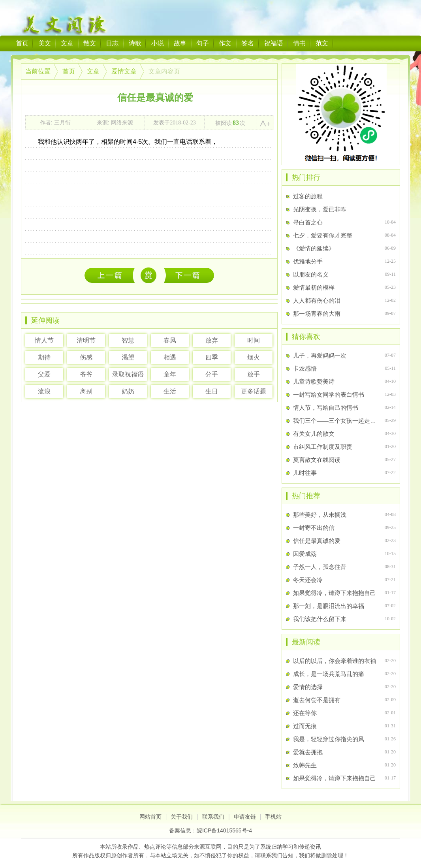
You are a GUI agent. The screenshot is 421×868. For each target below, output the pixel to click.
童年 (170, 374)
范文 (322, 43)
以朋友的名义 (311, 274)
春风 (170, 340)
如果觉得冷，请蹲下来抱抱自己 (335, 593)
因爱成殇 (305, 554)
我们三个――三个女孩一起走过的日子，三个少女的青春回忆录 (335, 421)
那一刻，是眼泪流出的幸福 (329, 606)
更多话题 (254, 391)
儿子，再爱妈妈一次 (320, 355)
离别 (86, 391)
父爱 (44, 374)
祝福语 (274, 43)
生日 (212, 391)
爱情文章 (124, 71)
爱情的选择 (308, 687)
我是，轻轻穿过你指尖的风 (329, 739)
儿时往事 (305, 473)
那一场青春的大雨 (317, 313)
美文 (45, 43)
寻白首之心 (308, 222)
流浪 (44, 391)
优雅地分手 (308, 261)
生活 (170, 391)
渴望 (128, 357)
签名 (248, 43)
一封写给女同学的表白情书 (329, 394)
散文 (90, 43)
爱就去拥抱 (308, 752)
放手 (254, 374)
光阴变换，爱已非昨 (320, 209)
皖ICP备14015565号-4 (224, 830)
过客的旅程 (308, 196)
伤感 (86, 357)
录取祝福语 (128, 374)
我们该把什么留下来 (320, 619)
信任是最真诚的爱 (317, 541)
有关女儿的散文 (314, 434)
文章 (67, 43)
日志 (112, 43)
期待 (44, 357)
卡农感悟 (305, 368)
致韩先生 (305, 765)
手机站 (273, 817)
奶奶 (128, 391)
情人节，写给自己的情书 (326, 408)
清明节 (86, 340)
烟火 (254, 357)
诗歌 (135, 43)
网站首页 (150, 817)
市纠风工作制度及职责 (323, 447)
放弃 (212, 340)
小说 (158, 43)
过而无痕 (305, 726)
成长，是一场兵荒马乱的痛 (329, 674)
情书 (299, 43)
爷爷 (86, 374)
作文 (225, 43)
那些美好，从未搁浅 (320, 515)
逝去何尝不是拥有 (317, 700)
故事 (180, 43)
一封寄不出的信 (314, 528)
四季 (212, 357)
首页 (22, 43)
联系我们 (213, 817)
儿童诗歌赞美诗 (314, 381)
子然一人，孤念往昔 (320, 567)
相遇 (170, 357)
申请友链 (245, 817)
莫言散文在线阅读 (317, 460)
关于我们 (182, 817)
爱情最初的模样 (314, 287)
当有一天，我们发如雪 (189, 275)
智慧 (128, 340)
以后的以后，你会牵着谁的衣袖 (112, 275)
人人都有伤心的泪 (317, 300)
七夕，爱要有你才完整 (323, 235)
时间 (254, 340)
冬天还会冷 (308, 580)
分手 (212, 374)
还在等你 (305, 713)
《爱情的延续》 (314, 248)
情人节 (44, 340)
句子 (203, 43)
